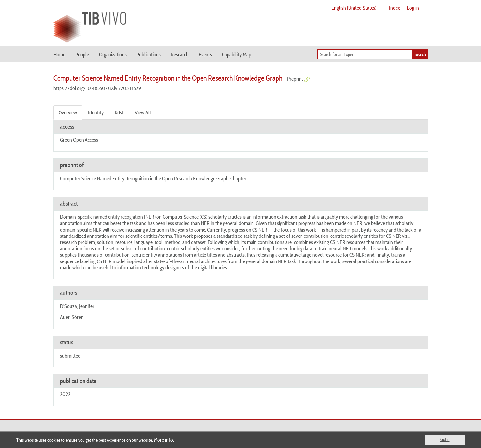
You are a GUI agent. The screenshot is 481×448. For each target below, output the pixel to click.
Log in (413, 8)
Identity (96, 112)
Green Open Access (79, 140)
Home (59, 54)
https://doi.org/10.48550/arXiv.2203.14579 (97, 88)
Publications (149, 54)
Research (180, 54)
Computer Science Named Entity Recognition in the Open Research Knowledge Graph (144, 178)
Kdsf (119, 112)
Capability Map (237, 54)
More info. (164, 440)
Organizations (113, 54)
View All (143, 112)
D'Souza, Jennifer (77, 306)
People (82, 54)
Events (205, 54)
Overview (68, 112)
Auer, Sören (72, 317)
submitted (70, 356)
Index (395, 8)
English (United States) (354, 8)
